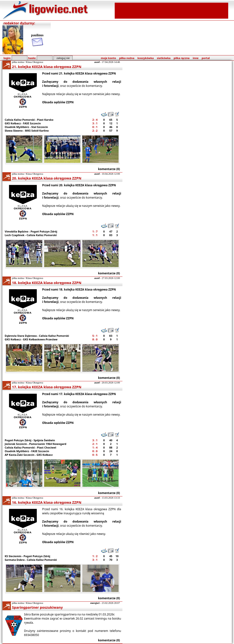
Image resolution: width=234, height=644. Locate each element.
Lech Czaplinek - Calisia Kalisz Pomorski (31, 235)
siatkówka (164, 58)
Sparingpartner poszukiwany (38, 607)
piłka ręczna (182, 58)
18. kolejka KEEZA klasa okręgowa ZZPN (47, 283)
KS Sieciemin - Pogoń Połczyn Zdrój (28, 556)
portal (206, 58)
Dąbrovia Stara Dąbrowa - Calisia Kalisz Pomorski (37, 336)
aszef (97, 62)
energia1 (95, 603)
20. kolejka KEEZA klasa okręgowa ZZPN (47, 178)
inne (196, 58)
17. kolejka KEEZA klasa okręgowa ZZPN (47, 387)
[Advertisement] (171, 10)
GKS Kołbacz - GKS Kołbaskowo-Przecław (31, 339)
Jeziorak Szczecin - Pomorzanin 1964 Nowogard (36, 444)
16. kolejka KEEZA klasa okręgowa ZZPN (47, 502)
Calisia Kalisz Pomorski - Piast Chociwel (31, 447)
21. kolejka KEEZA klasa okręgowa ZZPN (47, 67)
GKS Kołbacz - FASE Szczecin (23, 123)
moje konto (109, 58)
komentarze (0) (109, 169)
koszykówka (145, 58)
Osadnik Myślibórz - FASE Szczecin (27, 451)
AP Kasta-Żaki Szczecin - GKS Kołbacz (29, 455)
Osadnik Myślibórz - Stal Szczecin (26, 127)
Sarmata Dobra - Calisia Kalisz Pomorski (31, 560)
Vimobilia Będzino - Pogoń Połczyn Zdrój (31, 231)
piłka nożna (127, 58)
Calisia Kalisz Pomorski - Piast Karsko (29, 120)
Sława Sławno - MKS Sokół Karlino (27, 131)
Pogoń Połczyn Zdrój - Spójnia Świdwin (30, 440)
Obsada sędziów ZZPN (58, 102)
